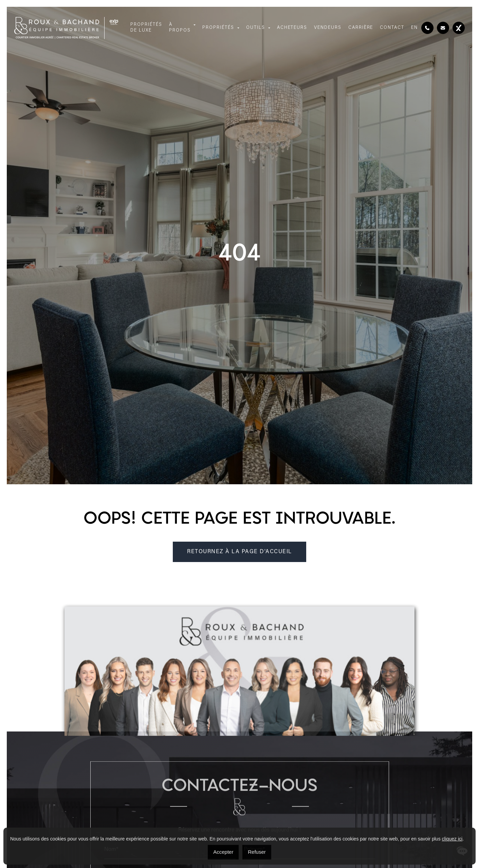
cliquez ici (452, 839)
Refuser (257, 852)
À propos (180, 28)
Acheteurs (292, 28)
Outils (256, 28)
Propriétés (218, 28)
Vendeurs (328, 28)
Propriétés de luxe (146, 28)
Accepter (223, 852)
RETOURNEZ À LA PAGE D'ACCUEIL (240, 552)
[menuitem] (414, 28)
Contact (392, 28)
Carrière (361, 28)
